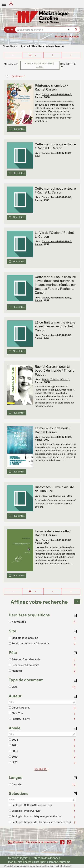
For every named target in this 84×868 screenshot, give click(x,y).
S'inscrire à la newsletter (42, 842)
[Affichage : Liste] (33, 55)
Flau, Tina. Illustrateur (53, 496)
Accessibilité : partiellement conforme (47, 862)
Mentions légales (18, 858)
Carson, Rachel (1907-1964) (56, 153)
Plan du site (15, 862)
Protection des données (45, 858)
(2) (42, 769)
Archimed (22, 866)
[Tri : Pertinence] (18, 76)
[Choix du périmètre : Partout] (10, 30)
